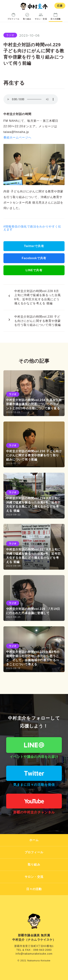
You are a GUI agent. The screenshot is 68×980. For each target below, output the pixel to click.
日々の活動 (34, 889)
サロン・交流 (34, 877)
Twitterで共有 (34, 246)
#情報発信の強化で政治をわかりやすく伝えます (32, 228)
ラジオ (10, 35)
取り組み (34, 865)
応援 (60, 6)
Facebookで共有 (34, 258)
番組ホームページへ (17, 137)
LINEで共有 (34, 270)
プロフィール (34, 852)
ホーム (34, 840)
